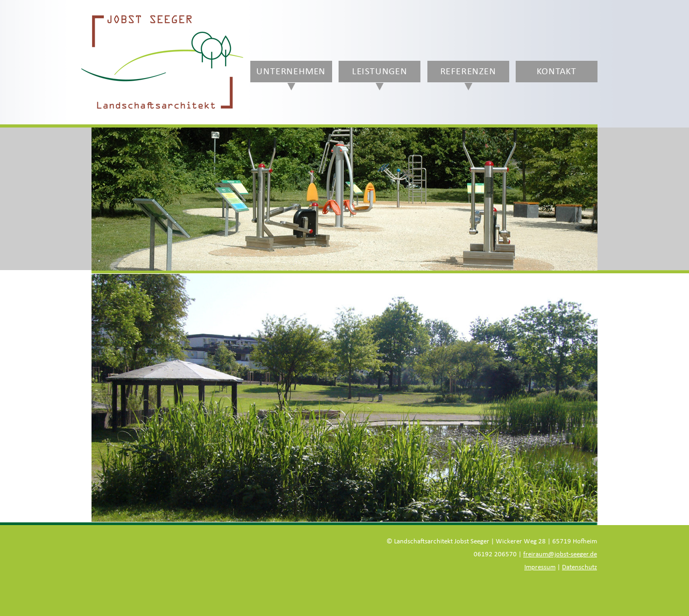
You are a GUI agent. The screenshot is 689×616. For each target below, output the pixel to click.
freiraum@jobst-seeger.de (560, 554)
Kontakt (557, 72)
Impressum (540, 567)
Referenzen (468, 72)
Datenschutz (579, 567)
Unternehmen (291, 72)
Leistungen (380, 72)
